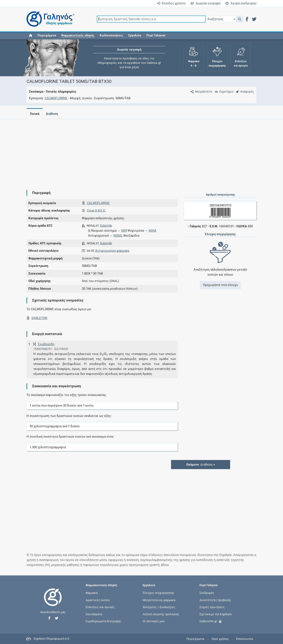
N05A (152, 231)
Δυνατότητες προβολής (215, 600)
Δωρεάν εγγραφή (205, 3)
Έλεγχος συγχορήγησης (159, 593)
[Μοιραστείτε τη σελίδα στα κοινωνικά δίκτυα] (201, 92)
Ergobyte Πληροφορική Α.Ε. (52, 639)
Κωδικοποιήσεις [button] (111, 36)
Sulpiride (106, 226)
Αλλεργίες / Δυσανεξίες (159, 607)
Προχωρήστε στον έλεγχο (220, 285)
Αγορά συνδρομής (241, 3)
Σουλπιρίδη (46, 344)
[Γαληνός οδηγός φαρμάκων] (49, 19)
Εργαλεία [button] (135, 36)
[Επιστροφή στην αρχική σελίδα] (53, 602)
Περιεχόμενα (47, 36)
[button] (240, 19)
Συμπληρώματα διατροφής (103, 621)
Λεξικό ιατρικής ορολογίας (161, 614)
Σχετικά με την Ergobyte (216, 614)
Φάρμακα (92, 593)
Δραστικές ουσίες (98, 600)
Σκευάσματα (94, 614)
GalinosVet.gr (211, 621)
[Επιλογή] (221, 19)
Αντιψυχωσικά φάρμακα (112, 251)
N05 (124, 231)
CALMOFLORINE (56, 98)
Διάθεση (53, 114)
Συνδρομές (207, 593)
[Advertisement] (142, 151)
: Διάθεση (201, 465)
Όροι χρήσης (220, 639)
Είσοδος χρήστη (171, 3)
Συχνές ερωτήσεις (212, 607)
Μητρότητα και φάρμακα (159, 600)
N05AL (118, 236)
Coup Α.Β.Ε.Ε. (96, 211)
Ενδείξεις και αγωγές (100, 607)
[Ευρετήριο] (223, 92)
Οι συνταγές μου (154, 621)
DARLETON (39, 318)
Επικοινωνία (245, 639)
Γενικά (35, 114)
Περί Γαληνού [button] (156, 36)
